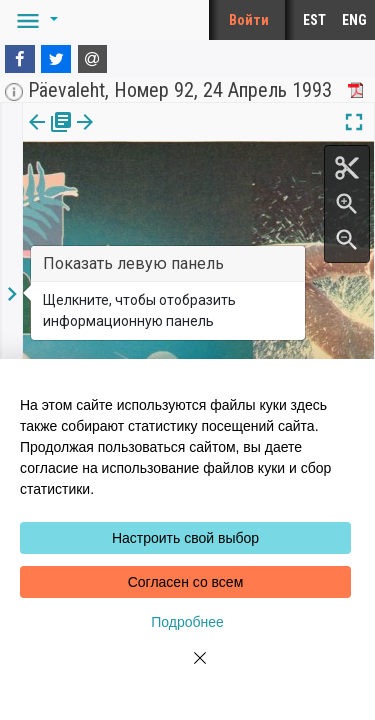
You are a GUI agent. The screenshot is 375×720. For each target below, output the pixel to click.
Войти (249, 20)
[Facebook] (20, 59)
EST (314, 20)
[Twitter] (56, 59)
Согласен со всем (186, 582)
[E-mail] (93, 59)
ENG (354, 20)
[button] (34, 20)
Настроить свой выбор (185, 538)
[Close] (188, 670)
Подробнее (187, 622)
